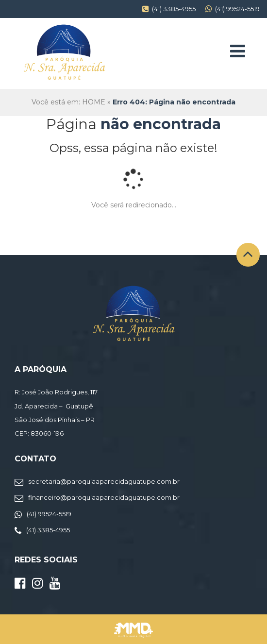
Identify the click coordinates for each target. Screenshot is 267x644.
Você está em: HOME (68, 102)
